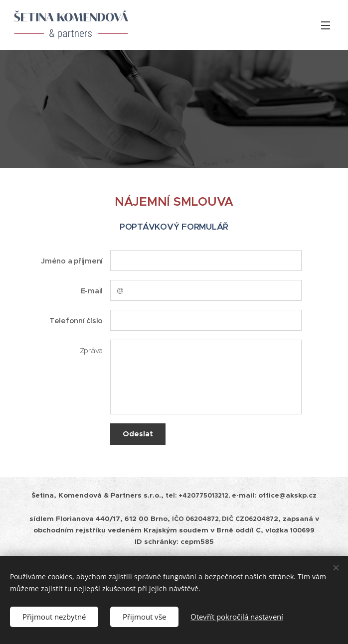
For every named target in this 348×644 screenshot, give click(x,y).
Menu (326, 25)
